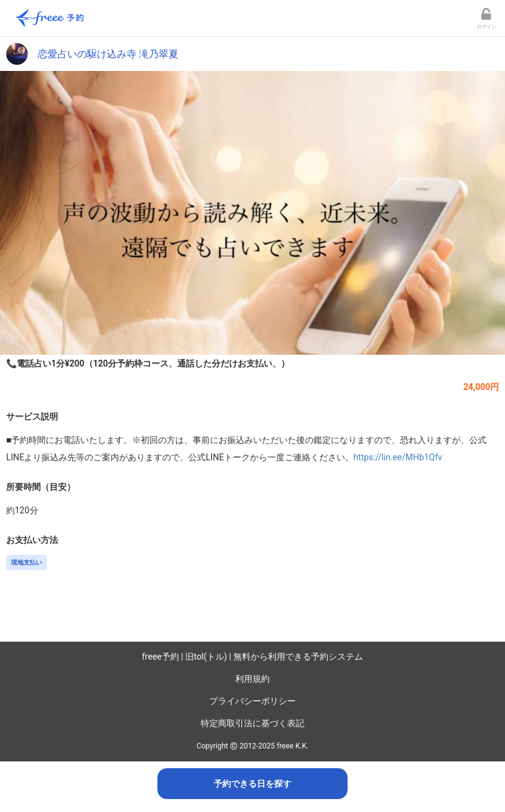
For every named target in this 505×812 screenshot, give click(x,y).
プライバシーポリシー (252, 701)
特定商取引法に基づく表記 (252, 723)
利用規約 (252, 679)
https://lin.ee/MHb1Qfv (398, 457)
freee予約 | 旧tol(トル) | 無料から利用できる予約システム (252, 657)
